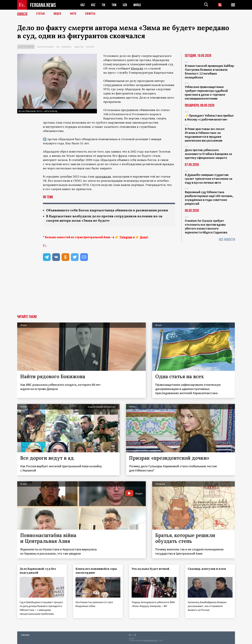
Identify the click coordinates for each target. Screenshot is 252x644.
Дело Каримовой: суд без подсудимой (38, 571)
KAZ (83, 5)
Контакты (25, 635)
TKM (114, 5)
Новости (22, 14)
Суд (58, 47)
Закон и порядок (45, 47)
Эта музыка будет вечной (150, 569)
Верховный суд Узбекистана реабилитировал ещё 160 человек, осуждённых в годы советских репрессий (209, 198)
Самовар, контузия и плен (207, 569)
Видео (57, 14)
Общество (79, 47)
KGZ (93, 5)
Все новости (227, 240)
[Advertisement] (126, 291)
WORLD (137, 5)
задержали (103, 176)
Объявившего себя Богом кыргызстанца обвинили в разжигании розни (107, 210)
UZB (125, 5)
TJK (104, 5)
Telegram (126, 237)
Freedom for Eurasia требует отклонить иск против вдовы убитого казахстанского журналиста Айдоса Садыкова (206, 226)
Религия (90, 47)
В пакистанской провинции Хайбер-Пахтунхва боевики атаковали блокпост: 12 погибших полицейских (210, 72)
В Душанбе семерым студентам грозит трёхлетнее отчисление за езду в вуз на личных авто (209, 179)
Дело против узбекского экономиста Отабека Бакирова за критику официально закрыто (208, 154)
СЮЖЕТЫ (90, 14)
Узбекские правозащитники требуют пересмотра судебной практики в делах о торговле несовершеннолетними (206, 93)
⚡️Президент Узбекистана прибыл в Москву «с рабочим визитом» (209, 117)
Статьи (41, 14)
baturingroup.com (150, 641)
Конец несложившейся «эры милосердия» (96, 571)
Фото (73, 14)
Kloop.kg (137, 68)
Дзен (143, 237)
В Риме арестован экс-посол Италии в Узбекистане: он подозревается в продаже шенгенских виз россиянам (205, 135)
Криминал (67, 47)
